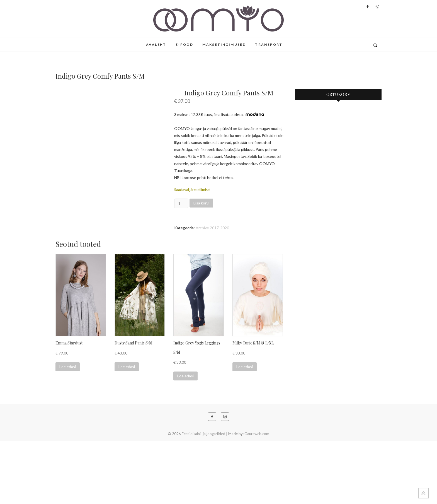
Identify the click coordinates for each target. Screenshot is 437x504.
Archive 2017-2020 (212, 228)
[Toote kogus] (181, 203)
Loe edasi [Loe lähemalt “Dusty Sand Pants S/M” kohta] (127, 430)
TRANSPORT (269, 44)
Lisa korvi (201, 203)
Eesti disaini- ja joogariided (203, 497)
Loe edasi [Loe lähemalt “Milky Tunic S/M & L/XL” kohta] (245, 430)
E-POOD (184, 44)
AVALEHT (156, 44)
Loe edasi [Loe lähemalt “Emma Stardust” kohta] (68, 430)
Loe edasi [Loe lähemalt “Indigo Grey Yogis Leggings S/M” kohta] (185, 439)
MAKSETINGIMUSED (224, 44)
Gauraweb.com (257, 497)
